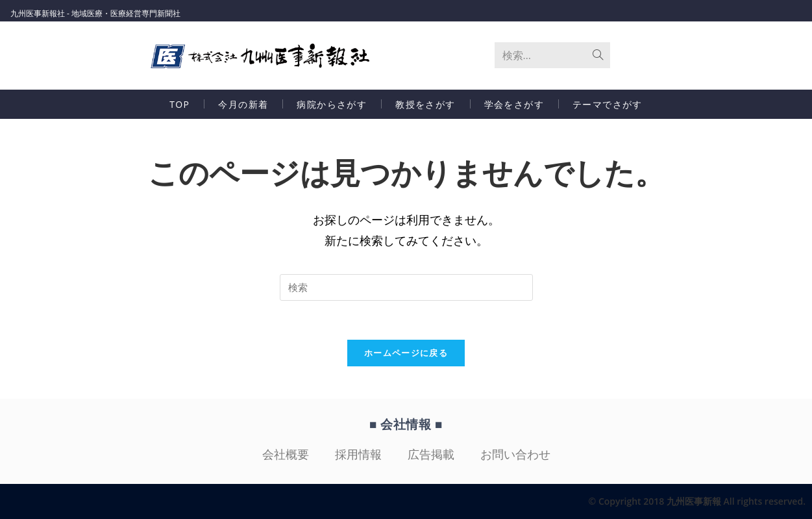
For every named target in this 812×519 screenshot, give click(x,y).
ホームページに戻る (406, 353)
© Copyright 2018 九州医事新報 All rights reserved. (697, 501)
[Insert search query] (406, 287)
